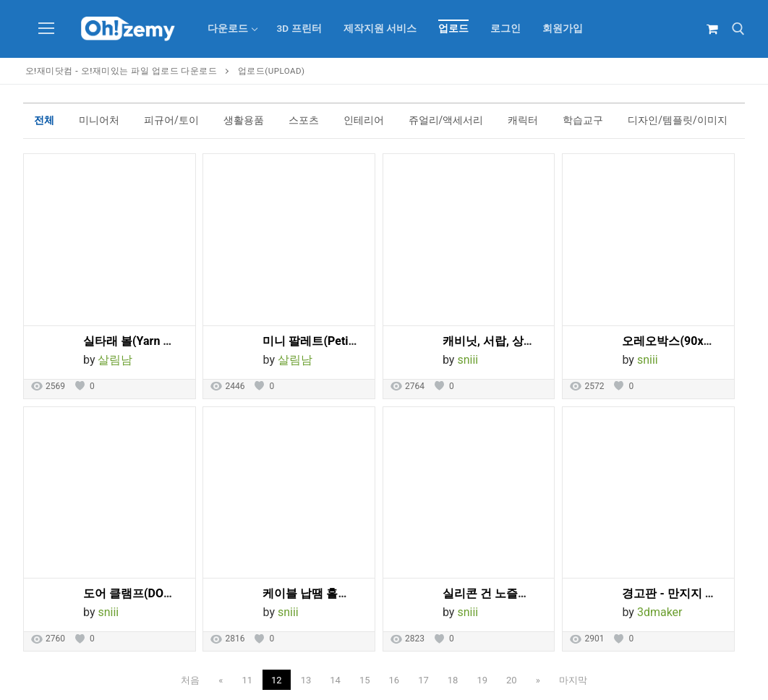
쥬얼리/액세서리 (446, 120)
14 (335, 680)
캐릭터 (523, 120)
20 (512, 680)
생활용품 (244, 120)
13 (306, 680)
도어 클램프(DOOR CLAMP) (154, 593)
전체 (44, 120)
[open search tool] (738, 29)
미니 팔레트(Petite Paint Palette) (347, 341)
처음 (190, 680)
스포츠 (304, 120)
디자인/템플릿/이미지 (678, 120)
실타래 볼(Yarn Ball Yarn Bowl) (162, 341)
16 (394, 680)
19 (482, 680)
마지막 (573, 680)
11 (247, 680)
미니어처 (99, 120)
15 (365, 680)
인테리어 (364, 120)
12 (277, 680)
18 (453, 680)
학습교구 (583, 120)
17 (423, 680)
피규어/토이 (171, 120)
